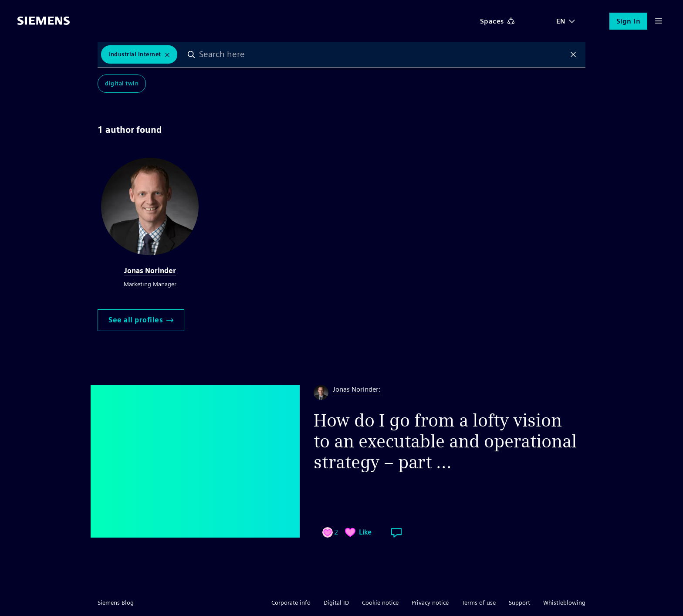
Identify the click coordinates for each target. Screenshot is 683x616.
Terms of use (479, 602)
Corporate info (291, 602)
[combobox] (382, 54)
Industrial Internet (135, 54)
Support (519, 602)
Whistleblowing (564, 602)
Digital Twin (122, 83)
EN (561, 21)
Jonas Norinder (150, 271)
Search (191, 54)
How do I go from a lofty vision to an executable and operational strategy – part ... (445, 441)
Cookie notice (380, 602)
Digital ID (336, 602)
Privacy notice (430, 602)
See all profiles (141, 320)
